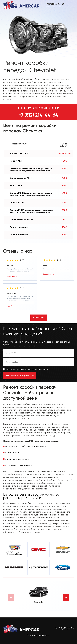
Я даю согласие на (25, 369)
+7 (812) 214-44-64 (55, 4)
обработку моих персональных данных (34, 369)
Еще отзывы (39, 318)
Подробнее (11, 276)
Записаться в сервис (18, 376)
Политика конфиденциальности (38, 635)
